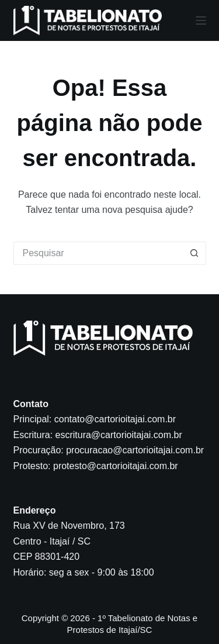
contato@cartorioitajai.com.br (115, 419)
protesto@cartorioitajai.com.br (116, 466)
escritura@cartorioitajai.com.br (119, 435)
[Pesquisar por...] (98, 253)
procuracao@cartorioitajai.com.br (135, 450)
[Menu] (201, 20)
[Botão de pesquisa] (194, 253)
